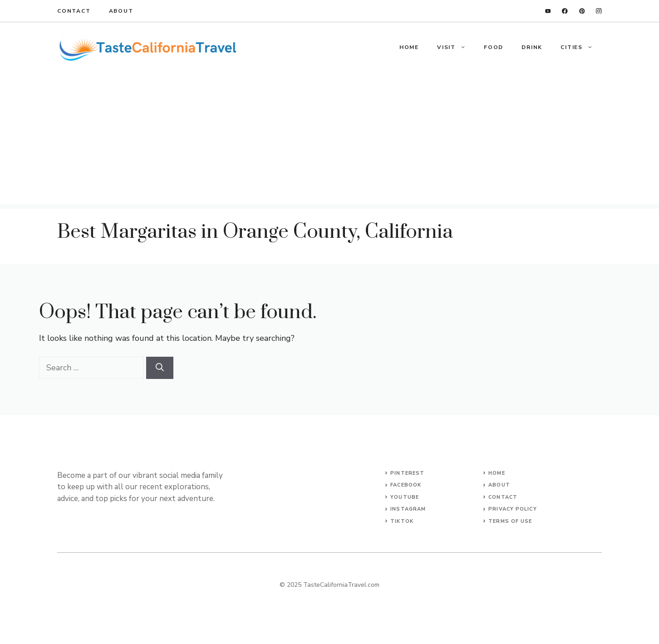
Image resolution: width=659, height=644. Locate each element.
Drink (532, 47)
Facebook (406, 485)
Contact (74, 11)
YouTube (405, 497)
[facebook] (565, 11)
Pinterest (407, 473)
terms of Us (509, 521)
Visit (456, 47)
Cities (581, 47)
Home (409, 47)
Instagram (408, 509)
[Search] (160, 368)
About (121, 11)
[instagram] (599, 11)
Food (494, 47)
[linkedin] (548, 11)
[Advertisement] (329, 141)
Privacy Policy (512, 509)
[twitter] (582, 11)
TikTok (402, 521)
